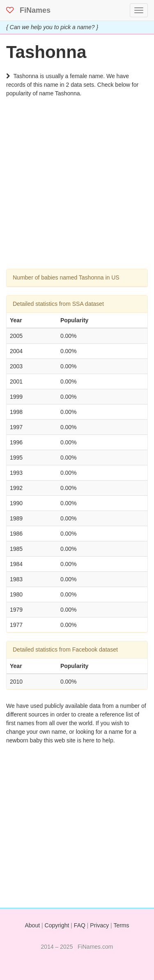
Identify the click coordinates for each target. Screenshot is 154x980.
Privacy (99, 925)
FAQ (80, 925)
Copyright (57, 925)
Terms (121, 925)
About (33, 925)
